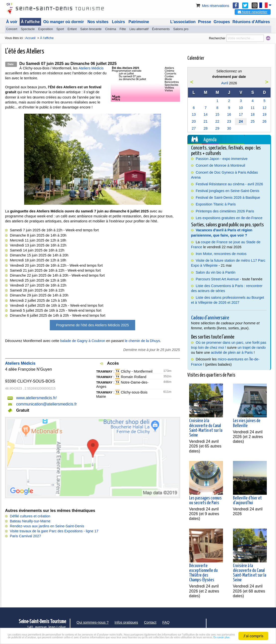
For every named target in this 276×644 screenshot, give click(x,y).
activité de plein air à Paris (232, 352)
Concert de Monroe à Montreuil (221, 165)
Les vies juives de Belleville (247, 423)
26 (265, 121)
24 (241, 121)
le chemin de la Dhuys (142, 341)
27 (194, 128)
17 (241, 114)
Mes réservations (212, 6)
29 (217, 128)
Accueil (30, 38)
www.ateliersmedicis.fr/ (36, 398)
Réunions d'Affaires (251, 22)
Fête (123, 29)
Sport (60, 29)
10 (241, 108)
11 (253, 108)
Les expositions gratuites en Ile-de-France (229, 218)
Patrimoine (139, 22)
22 (217, 121)
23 (229, 121)
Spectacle (28, 29)
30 (229, 128)
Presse (205, 22)
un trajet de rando (252, 347)
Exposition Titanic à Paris (216, 204)
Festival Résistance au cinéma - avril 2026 (229, 184)
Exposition (46, 29)
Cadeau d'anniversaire (210, 318)
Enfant (72, 29)
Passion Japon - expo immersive (222, 159)
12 (265, 108)
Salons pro (181, 29)
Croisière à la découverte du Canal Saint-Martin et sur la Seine (206, 428)
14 (206, 114)
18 (253, 114)
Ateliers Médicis (91, 68)
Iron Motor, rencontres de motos (221, 254)
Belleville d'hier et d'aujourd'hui (247, 501)
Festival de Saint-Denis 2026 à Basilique (228, 198)
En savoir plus (201, 638)
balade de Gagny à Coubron (83, 341)
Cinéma (110, 29)
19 (265, 114)
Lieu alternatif (139, 29)
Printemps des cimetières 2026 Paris (225, 211)
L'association (183, 22)
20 (194, 121)
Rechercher (217, 38)
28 (206, 128)
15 (217, 114)
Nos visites (98, 22)
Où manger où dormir (64, 22)
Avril (225, 83)
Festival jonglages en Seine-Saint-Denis (228, 191)
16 (229, 114)
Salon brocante (91, 29)
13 (194, 114)
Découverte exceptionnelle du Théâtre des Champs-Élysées (203, 573)
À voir (12, 22)
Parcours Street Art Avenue (217, 279)
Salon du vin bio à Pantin (216, 272)
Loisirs (118, 22)
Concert (12, 29)
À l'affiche (30, 22)
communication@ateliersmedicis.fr (47, 404)
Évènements (161, 29)
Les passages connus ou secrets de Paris (205, 501)
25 (253, 121)
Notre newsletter (253, 12)
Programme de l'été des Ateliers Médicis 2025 (92, 325)
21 (206, 121)
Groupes (222, 22)
